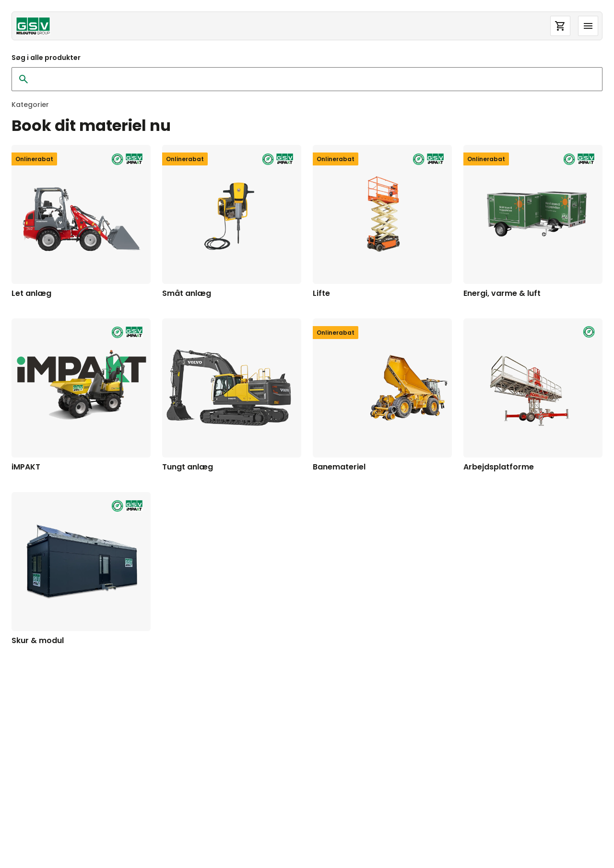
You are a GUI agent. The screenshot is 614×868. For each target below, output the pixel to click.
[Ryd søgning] (24, 79)
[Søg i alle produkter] (310, 79)
